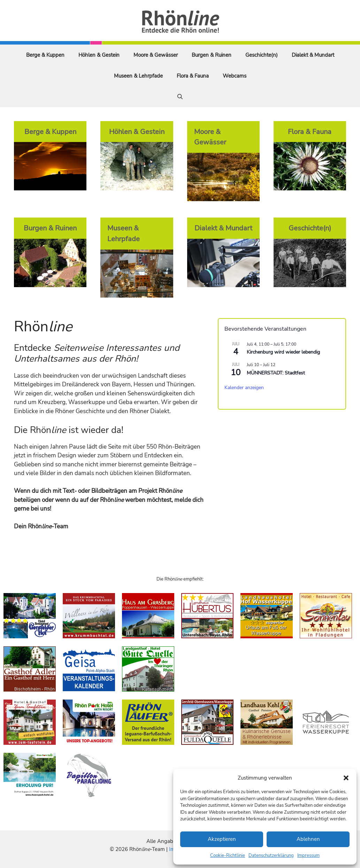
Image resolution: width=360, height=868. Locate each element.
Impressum (308, 855)
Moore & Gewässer (156, 55)
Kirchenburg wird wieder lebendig (283, 352)
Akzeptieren (222, 839)
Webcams (235, 76)
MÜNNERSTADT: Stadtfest (276, 373)
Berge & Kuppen (45, 55)
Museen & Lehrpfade (138, 76)
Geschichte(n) (262, 55)
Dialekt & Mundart (313, 55)
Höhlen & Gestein (99, 55)
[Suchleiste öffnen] (180, 97)
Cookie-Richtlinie (228, 855)
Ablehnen (308, 839)
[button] (346, 778)
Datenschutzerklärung (271, 855)
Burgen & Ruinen (212, 55)
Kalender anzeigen (244, 388)
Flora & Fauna (193, 76)
